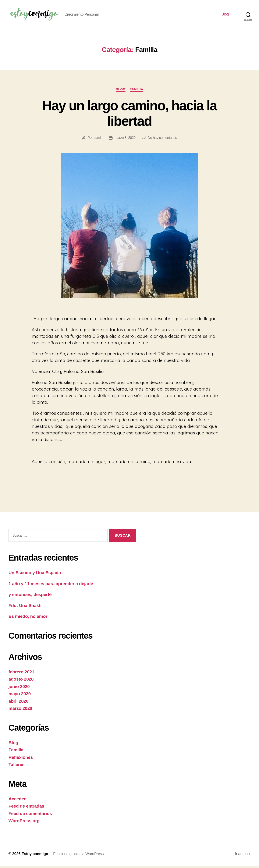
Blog (225, 15)
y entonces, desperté (30, 597)
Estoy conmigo (35, 856)
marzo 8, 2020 (125, 140)
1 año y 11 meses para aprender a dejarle (51, 586)
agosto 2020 (21, 681)
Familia (136, 91)
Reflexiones (21, 759)
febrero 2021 (21, 674)
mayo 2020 (20, 696)
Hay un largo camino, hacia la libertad (130, 115)
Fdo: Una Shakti (25, 608)
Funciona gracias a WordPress (78, 856)
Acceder (17, 801)
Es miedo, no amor (28, 618)
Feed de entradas (26, 808)
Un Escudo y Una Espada (35, 575)
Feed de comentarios (30, 816)
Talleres (17, 767)
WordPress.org (24, 823)
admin (98, 140)
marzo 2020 (20, 710)
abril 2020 (18, 703)
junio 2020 (19, 689)
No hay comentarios (162, 140)
